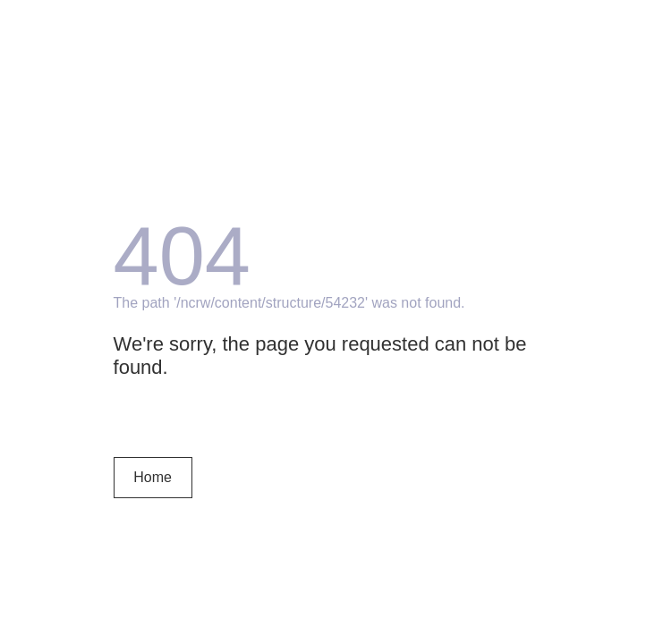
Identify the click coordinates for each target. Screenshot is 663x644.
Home (153, 477)
